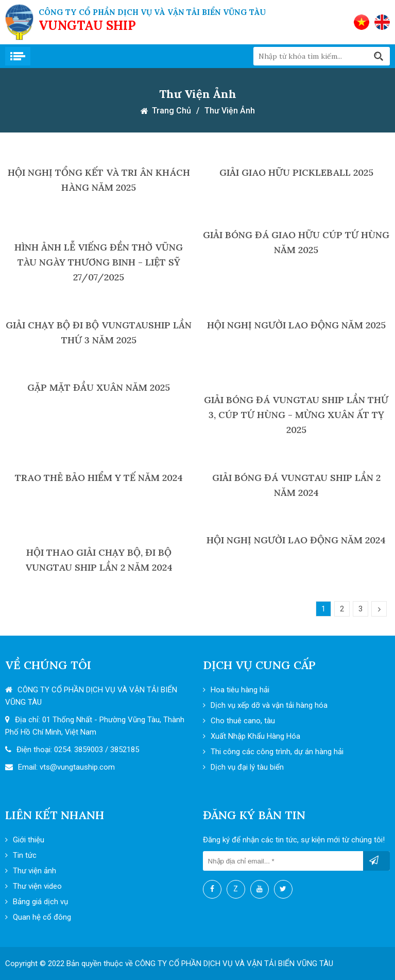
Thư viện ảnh (230, 111)
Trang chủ (171, 111)
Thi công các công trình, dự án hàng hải (273, 752)
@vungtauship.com (82, 767)
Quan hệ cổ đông (38, 917)
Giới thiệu (25, 840)
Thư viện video (33, 886)
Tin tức (21, 855)
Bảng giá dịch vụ (37, 902)
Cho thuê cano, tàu (239, 721)
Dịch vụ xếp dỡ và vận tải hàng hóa (265, 705)
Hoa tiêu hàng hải (236, 690)
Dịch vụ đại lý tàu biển (243, 767)
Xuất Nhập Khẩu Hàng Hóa (252, 736)
